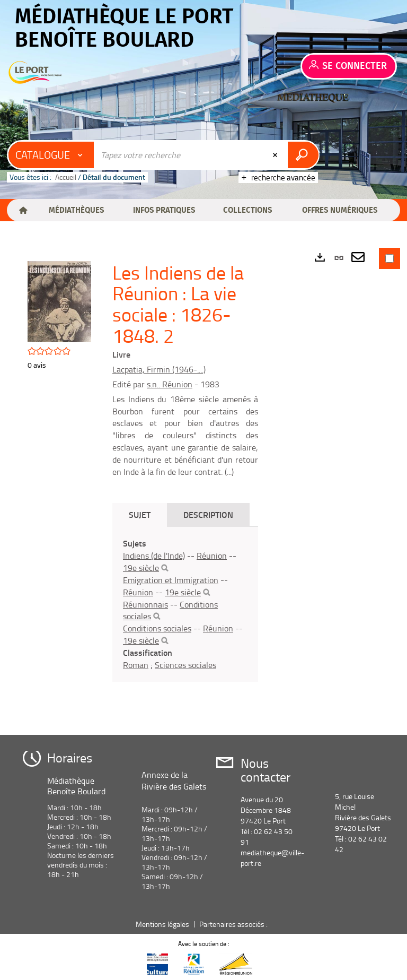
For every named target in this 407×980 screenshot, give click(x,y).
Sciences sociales (185, 665)
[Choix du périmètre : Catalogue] (51, 155)
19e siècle (141, 568)
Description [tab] (208, 514)
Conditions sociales (157, 628)
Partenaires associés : (234, 924)
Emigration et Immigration (171, 580)
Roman (136, 665)
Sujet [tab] (140, 514)
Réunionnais (145, 604)
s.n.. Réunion (170, 384)
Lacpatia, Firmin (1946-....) (159, 369)
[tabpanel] (185, 604)
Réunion (212, 556)
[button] (76, 210)
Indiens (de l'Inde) (154, 556)
